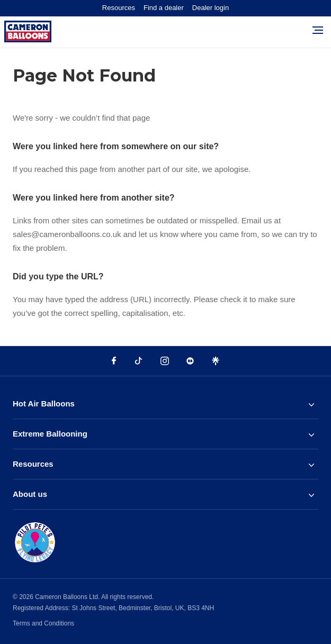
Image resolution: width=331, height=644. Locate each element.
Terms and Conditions (43, 623)
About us (163, 494)
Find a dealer (164, 8)
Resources (119, 8)
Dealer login (211, 8)
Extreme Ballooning (163, 434)
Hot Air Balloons (163, 404)
